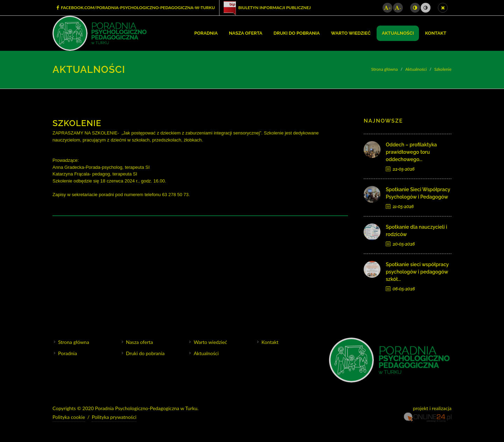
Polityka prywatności (114, 417)
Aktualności (416, 69)
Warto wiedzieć (210, 342)
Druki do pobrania (145, 353)
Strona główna (385, 69)
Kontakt (270, 342)
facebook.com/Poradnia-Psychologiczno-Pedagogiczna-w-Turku (136, 8)
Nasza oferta (139, 342)
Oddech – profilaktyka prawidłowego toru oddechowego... (411, 152)
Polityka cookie (69, 417)
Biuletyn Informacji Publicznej (267, 8)
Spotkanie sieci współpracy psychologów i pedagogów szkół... (417, 272)
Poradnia (68, 353)
